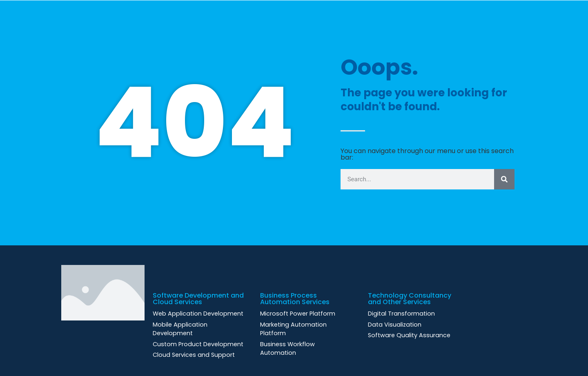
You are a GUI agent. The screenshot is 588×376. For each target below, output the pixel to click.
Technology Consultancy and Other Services (410, 299)
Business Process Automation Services (295, 299)
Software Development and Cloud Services (198, 299)
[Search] (504, 179)
